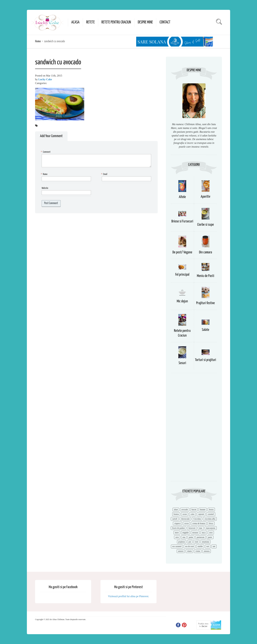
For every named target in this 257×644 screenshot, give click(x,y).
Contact (165, 22)
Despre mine (145, 22)
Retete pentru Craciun (116, 22)
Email (104, 174)
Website (45, 188)
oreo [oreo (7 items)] (211, 533)
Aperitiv (206, 197)
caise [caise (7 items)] (192, 514)
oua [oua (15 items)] (184, 537)
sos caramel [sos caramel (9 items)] (177, 546)
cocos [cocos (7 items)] (186, 523)
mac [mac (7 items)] (201, 528)
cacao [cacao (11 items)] (185, 514)
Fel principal (182, 275)
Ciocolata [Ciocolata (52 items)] (197, 519)
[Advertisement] (194, 429)
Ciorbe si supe (205, 225)
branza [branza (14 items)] (176, 514)
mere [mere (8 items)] (177, 533)
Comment (46, 152)
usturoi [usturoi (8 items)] (181, 551)
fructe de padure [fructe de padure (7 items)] (178, 528)
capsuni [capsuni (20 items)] (201, 514)
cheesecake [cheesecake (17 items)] (185, 519)
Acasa (75, 22)
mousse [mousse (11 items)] (195, 533)
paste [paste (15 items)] (210, 537)
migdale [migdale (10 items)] (186, 533)
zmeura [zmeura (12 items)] (207, 551)
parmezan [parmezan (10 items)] (201, 537)
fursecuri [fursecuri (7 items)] (192, 528)
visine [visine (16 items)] (198, 551)
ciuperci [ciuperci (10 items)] (177, 523)
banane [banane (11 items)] (203, 510)
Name (44, 174)
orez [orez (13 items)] (177, 537)
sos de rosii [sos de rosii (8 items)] (189, 546)
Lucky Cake (45, 79)
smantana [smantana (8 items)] (205, 542)
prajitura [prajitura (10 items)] (182, 542)
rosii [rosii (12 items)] (196, 542)
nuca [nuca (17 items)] (204, 533)
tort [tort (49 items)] (208, 546)
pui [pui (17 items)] (190, 542)
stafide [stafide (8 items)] (200, 546)
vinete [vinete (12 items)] (189, 551)
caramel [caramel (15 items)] (211, 514)
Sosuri (182, 363)
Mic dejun (182, 301)
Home (38, 41)
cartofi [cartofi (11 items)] (175, 519)
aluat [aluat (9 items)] (176, 510)
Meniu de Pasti (206, 276)
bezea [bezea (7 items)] (211, 510)
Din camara (206, 252)
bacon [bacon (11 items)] (194, 510)
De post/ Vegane (182, 252)
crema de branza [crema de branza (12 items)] (199, 523)
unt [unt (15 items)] (214, 546)
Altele (182, 197)
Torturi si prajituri (205, 360)
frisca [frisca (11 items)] (211, 523)
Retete (90, 22)
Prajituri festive (205, 303)
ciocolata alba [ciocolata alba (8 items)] (210, 519)
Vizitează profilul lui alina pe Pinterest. (129, 596)
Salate (205, 330)
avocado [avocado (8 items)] (185, 510)
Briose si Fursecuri (182, 221)
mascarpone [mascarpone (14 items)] (211, 528)
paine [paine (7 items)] (191, 537)
